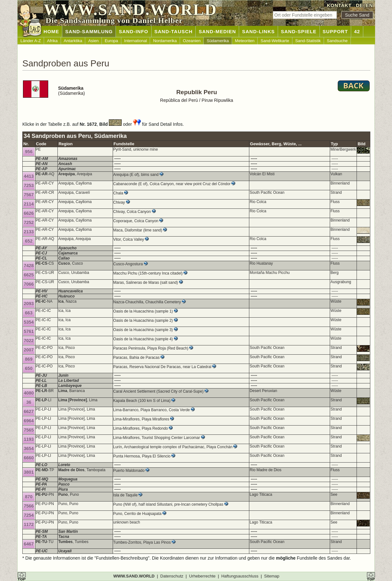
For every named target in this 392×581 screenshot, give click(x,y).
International (136, 41)
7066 (29, 284)
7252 (29, 223)
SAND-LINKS (258, 31)
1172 (29, 524)
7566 (29, 506)
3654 (29, 449)
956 (29, 152)
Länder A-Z (31, 41)
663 (29, 313)
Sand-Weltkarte (275, 41)
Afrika (52, 41)
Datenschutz (172, 576)
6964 (29, 421)
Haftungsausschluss (240, 576)
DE (359, 5)
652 (29, 241)
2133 (29, 232)
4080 (29, 393)
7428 (29, 266)
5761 (29, 331)
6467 (29, 544)
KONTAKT (339, 5)
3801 (29, 472)
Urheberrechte (202, 576)
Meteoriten (245, 41)
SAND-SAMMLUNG (89, 31)
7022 (29, 341)
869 (29, 359)
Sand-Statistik (308, 41)
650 (29, 368)
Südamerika (218, 41)
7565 (29, 430)
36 (29, 402)
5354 (29, 322)
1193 (29, 439)
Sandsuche (337, 41)
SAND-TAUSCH (174, 31)
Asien (93, 41)
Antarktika (73, 41)
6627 (29, 411)
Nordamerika (165, 41)
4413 (29, 176)
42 (357, 31)
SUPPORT (335, 31)
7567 (29, 195)
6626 (29, 213)
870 (29, 497)
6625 (29, 275)
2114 (29, 204)
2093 (29, 304)
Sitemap (272, 576)
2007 (29, 350)
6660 (29, 458)
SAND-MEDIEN (217, 31)
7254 (29, 515)
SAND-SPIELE (299, 31)
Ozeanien (192, 41)
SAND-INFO (133, 31)
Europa (111, 41)
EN (369, 5)
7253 (29, 185)
